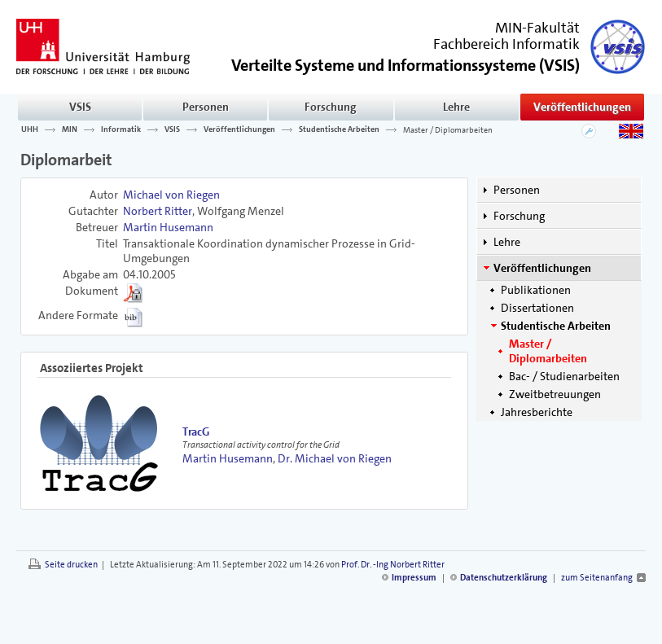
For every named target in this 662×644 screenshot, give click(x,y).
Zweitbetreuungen (555, 394)
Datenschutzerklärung (504, 578)
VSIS (80, 107)
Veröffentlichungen (582, 107)
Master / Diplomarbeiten (448, 129)
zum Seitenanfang (597, 578)
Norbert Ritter (158, 211)
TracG (196, 432)
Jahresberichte (537, 412)
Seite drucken (71, 565)
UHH (30, 129)
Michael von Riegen (171, 195)
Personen (206, 107)
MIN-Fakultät (537, 28)
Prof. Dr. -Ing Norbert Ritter (393, 565)
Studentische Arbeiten (339, 129)
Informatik (121, 129)
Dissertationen (537, 308)
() (406, 64)
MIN (70, 129)
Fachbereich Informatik (506, 44)
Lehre (456, 107)
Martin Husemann (168, 227)
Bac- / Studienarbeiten (564, 376)
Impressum (414, 578)
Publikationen (536, 290)
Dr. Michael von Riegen (335, 458)
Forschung (331, 107)
